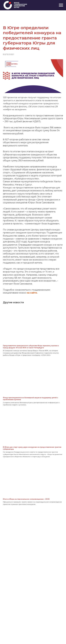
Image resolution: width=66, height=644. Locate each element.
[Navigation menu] (61, 5)
